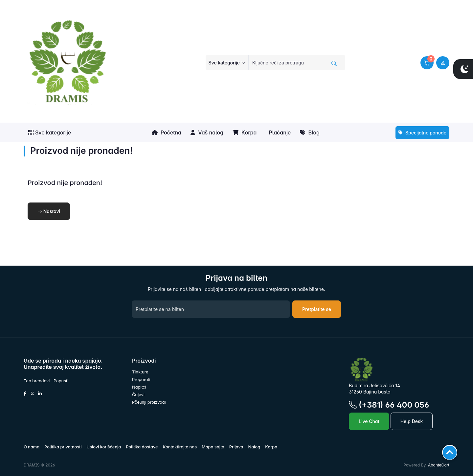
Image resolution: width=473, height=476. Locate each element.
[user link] (443, 63)
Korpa (245, 132)
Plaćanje (279, 132)
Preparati (141, 380)
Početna (167, 132)
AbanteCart (439, 465)
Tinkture (140, 372)
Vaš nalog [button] (207, 132)
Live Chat (369, 421)
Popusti (61, 381)
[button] (427, 63)
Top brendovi (37, 381)
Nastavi (49, 211)
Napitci (139, 387)
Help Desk (412, 421)
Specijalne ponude (422, 133)
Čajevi (138, 395)
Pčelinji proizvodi (149, 402)
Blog (310, 132)
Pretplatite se (317, 309)
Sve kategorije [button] (50, 132)
